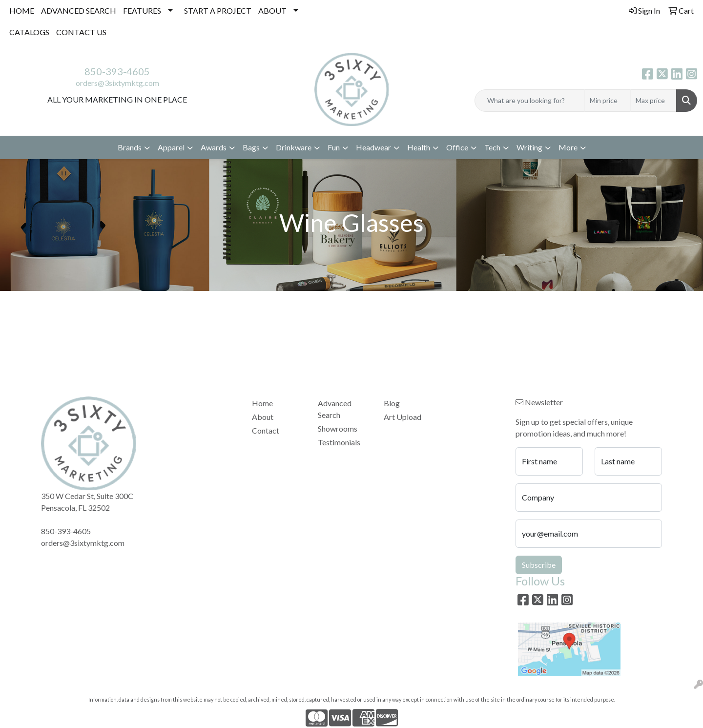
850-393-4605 (117, 71)
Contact (266, 430)
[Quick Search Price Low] (608, 101)
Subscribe (539, 565)
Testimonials (339, 442)
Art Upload (403, 417)
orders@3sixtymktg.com (117, 83)
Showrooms (338, 428)
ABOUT (272, 10)
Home (262, 403)
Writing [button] (529, 147)
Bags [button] (251, 147)
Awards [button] (214, 147)
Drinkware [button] (294, 147)
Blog (392, 403)
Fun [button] (334, 147)
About (263, 417)
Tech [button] (492, 147)
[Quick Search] (530, 101)
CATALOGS (29, 32)
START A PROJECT (218, 10)
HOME (22, 10)
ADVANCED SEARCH (79, 10)
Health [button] (419, 147)
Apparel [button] (171, 147)
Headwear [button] (373, 147)
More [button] (568, 147)
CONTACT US (81, 32)
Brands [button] (130, 147)
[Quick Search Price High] (653, 101)
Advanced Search (335, 409)
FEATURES (142, 10)
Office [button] (457, 147)
